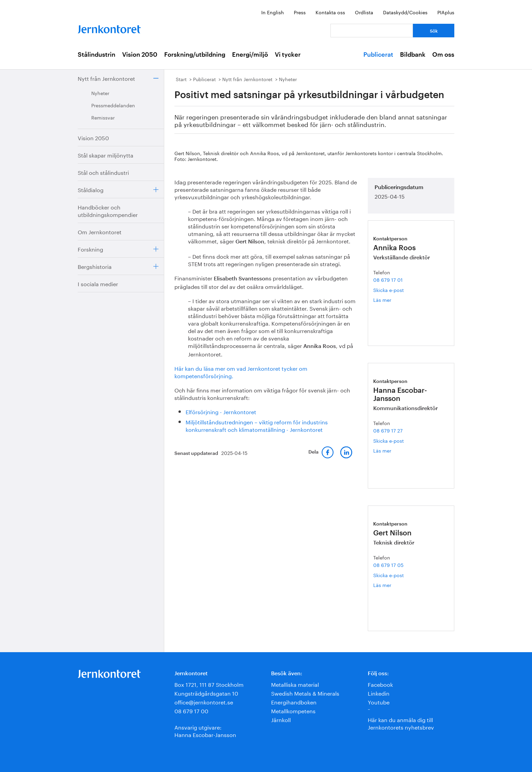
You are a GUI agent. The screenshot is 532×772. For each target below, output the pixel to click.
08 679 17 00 (191, 710)
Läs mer (390, 300)
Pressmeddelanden (113, 105)
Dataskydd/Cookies (405, 12)
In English (273, 12)
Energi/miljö (250, 55)
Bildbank (413, 55)
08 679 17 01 (388, 279)
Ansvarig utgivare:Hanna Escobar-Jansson (205, 730)
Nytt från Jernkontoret (106, 78)
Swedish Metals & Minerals (305, 693)
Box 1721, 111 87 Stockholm (209, 684)
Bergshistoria (95, 266)
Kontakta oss (330, 12)
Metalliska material (295, 684)
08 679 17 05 (388, 565)
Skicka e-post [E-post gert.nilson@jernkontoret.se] (388, 575)
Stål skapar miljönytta (106, 155)
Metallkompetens (293, 710)
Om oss (443, 55)
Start (181, 79)
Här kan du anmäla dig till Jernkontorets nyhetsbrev (401, 723)
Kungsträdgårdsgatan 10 (206, 693)
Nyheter (100, 93)
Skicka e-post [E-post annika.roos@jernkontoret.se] (388, 290)
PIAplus (446, 12)
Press (300, 12)
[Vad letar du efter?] (372, 31)
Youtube (379, 702)
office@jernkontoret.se (204, 702)
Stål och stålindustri (103, 172)
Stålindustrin (97, 55)
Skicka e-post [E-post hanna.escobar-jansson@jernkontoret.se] (388, 440)
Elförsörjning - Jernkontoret (221, 411)
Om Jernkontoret (100, 231)
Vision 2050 (140, 55)
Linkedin (379, 693)
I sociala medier (98, 283)
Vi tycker (288, 55)
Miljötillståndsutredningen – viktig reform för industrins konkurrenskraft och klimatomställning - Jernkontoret (257, 425)
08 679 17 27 (388, 430)
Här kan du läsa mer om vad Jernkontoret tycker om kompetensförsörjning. (241, 372)
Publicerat (378, 55)
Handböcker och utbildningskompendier (108, 210)
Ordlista (364, 12)
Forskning (90, 249)
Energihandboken (294, 702)
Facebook (380, 684)
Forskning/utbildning (195, 55)
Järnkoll (281, 719)
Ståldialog (91, 189)
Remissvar (103, 117)
